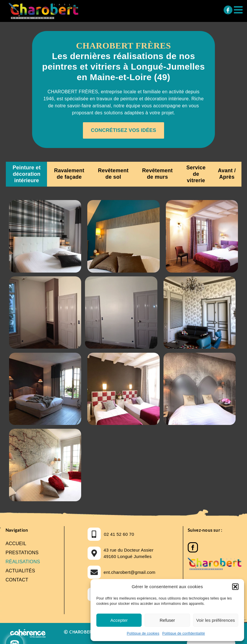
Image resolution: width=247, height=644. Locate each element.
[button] (235, 587)
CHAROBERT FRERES (90, 632)
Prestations (22, 553)
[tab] (27, 174)
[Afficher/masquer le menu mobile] (239, 10)
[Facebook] (193, 546)
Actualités (20, 571)
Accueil (16, 544)
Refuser (167, 620)
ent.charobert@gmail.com (130, 572)
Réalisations (23, 562)
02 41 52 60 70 (119, 534)
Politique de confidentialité (184, 633)
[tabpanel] (123, 352)
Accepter (119, 620)
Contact (17, 580)
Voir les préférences (216, 620)
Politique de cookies (143, 633)
